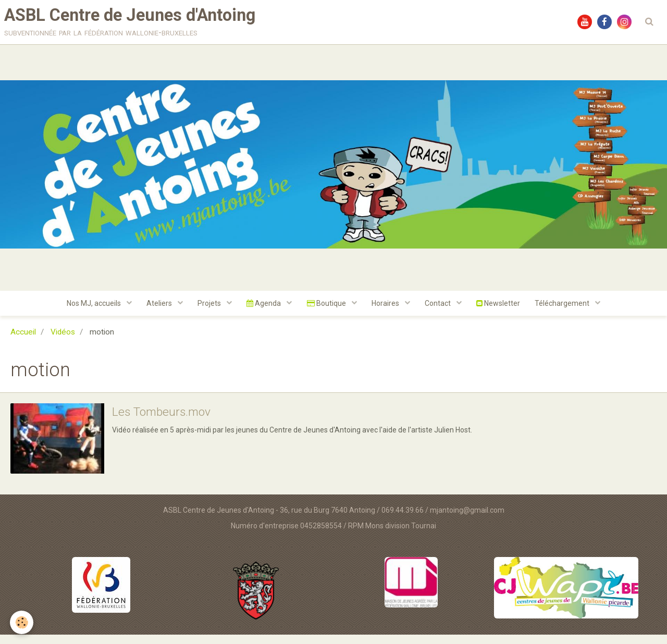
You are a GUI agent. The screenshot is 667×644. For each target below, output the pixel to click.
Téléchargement (567, 312)
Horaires (387, 312)
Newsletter (501, 312)
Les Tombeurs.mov (164, 422)
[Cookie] (22, 622)
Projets (208, 312)
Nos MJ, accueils (91, 312)
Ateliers (157, 312)
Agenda (264, 312)
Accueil (23, 341)
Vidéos (63, 341)
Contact (441, 312)
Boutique (327, 312)
